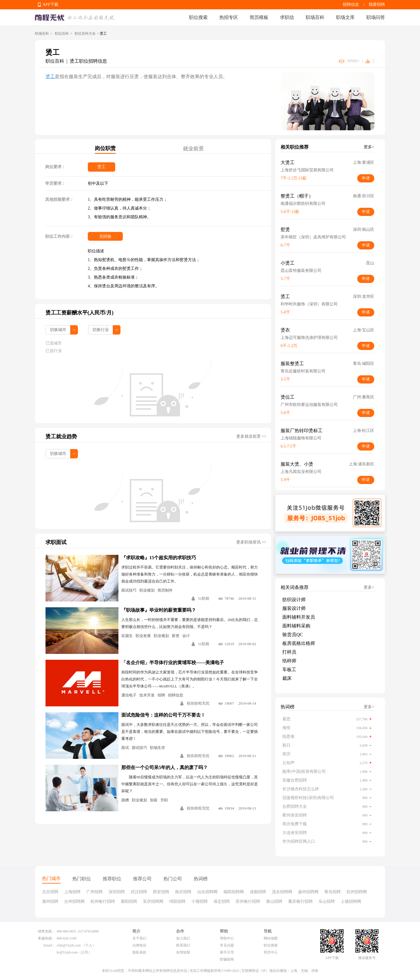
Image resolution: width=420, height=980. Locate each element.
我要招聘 (377, 5)
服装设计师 (294, 608)
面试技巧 (129, 590)
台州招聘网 (74, 901)
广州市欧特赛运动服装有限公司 (309, 405)
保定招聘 (222, 901)
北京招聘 (50, 892)
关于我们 (139, 938)
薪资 (176, 636)
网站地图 (271, 938)
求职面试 (56, 542)
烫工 (50, 76)
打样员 (289, 652)
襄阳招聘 (129, 901)
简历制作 (165, 590)
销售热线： (47, 931)
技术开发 (147, 695)
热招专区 (229, 17)
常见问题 (227, 945)
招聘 (161, 695)
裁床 (287, 678)
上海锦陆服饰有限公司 (301, 438)
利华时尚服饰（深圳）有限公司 (309, 304)
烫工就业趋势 (61, 437)
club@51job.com (69, 945)
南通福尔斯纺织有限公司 (303, 204)
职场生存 (157, 748)
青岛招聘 (332, 892)
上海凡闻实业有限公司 (301, 472)
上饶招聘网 (351, 901)
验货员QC (293, 635)
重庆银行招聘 (300, 901)
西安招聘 (161, 892)
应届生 (127, 636)
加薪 (154, 800)
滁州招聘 (50, 901)
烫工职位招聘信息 (88, 61)
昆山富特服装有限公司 (301, 271)
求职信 (287, 17)
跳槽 (125, 800)
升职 (164, 800)
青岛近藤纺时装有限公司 (303, 371)
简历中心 (271, 952)
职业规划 (147, 590)
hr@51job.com (67, 952)
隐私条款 (139, 952)
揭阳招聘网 (234, 892)
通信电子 (129, 695)
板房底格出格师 (299, 643)
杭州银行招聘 (103, 901)
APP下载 (50, 5)
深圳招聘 (117, 892)
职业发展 (143, 636)
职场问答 (376, 17)
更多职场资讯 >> (251, 542)
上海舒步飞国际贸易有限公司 (307, 170)
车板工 (289, 670)
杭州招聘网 (357, 892)
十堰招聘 (199, 901)
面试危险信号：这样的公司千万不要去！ (163, 715)
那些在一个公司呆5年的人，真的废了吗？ (164, 767)
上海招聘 (72, 892)
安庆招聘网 (153, 901)
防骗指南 (227, 959)
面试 (125, 748)
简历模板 (259, 17)
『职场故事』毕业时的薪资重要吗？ (159, 610)
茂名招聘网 (282, 892)
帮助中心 (227, 938)
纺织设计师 (294, 600)
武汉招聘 (139, 892)
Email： (49, 945)
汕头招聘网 (207, 892)
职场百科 (315, 17)
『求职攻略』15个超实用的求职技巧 (159, 558)
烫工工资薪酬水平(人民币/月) (79, 313)
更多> (369, 147)
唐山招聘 (274, 901)
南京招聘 (183, 892)
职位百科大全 (85, 34)
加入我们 (183, 938)
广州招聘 (94, 892)
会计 (186, 636)
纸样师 (289, 661)
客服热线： (47, 938)
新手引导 (227, 952)
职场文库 (345, 17)
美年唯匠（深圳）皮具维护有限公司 (313, 237)
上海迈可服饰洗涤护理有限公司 (309, 338)
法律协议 (139, 945)
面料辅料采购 (296, 626)
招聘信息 (351, 5)
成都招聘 (258, 892)
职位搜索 (198, 17)
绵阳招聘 (177, 901)
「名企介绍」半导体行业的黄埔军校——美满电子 (173, 663)
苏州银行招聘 (248, 901)
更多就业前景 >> (251, 436)
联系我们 (183, 945)
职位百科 (62, 34)
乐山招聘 (327, 901)
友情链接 (183, 952)
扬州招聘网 (308, 892)
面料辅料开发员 (299, 617)
